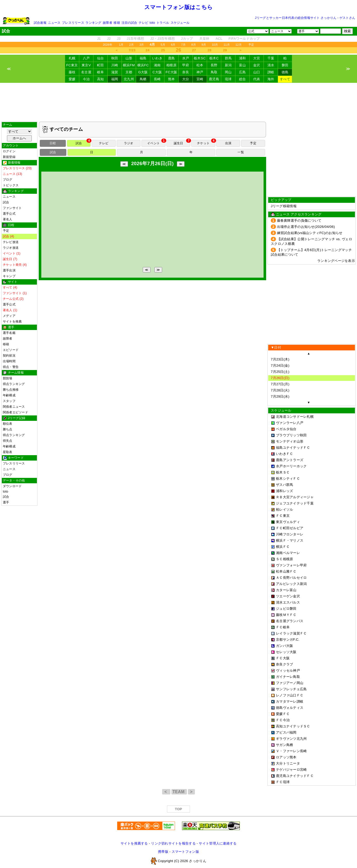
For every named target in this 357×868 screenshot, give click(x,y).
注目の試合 (129, 23)
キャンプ (9, 276)
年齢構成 (9, 395)
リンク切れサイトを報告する (173, 843)
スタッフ (9, 401)
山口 (257, 72)
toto (152, 23)
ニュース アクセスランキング (299, 214)
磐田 (285, 65)
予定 (251, 45)
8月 (194, 45)
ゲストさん (347, 18)
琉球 (228, 79)
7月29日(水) (280, 396)
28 (209, 50)
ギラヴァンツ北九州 (291, 739)
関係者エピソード (15, 412)
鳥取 (214, 72)
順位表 (8, 424)
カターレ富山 (286, 590)
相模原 (171, 65)
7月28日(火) (280, 390)
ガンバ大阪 (284, 646)
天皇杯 (204, 39)
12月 (239, 45)
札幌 (72, 58)
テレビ (143, 23)
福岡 (115, 79)
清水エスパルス (288, 602)
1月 (121, 45)
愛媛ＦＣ (283, 714)
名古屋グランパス (290, 621)
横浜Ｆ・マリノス (290, 540)
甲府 (186, 65)
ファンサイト (12, 208)
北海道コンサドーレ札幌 (295, 417)
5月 (163, 45)
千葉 (271, 58)
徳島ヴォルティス (290, 708)
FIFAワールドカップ (244, 39)
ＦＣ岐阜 (283, 627)
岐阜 (101, 72)
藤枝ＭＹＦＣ (286, 615)
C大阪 (157, 72)
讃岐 (271, 72)
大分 (186, 79)
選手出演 (9, 270)
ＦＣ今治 (283, 720)
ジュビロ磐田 (286, 609)
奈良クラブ (284, 664)
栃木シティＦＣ (288, 479)
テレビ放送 (11, 242)
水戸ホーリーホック (291, 466)
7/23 (132, 50)
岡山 (228, 72)
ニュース (54, 23)
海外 (271, 79)
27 (194, 50)
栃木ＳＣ (283, 472)
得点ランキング (14, 384)
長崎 (157, 79)
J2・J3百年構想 (162, 39)
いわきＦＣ (284, 454)
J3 (119, 39)
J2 (109, 39)
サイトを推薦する (134, 843)
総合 (243, 79)
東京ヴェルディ (288, 522)
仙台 (101, 58)
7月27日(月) (280, 384)
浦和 (243, 58)
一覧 (241, 152)
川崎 (115, 65)
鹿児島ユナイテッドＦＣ (295, 776)
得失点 (8, 441)
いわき (157, 58)
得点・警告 (11, 367)
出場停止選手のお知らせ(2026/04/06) (306, 227)
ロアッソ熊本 (286, 757)
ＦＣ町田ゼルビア (290, 528)
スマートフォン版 (185, 852)
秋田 (115, 58)
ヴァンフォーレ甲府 (291, 565)
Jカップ (187, 39)
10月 (215, 45)
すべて (285, 79)
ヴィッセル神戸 (288, 670)
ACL (219, 39)
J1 (99, 39)
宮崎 (200, 79)
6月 (173, 45)
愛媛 (72, 79)
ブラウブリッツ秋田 (291, 435)
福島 (143, 58)
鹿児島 (214, 79)
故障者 (108, 23)
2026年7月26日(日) (152, 163)
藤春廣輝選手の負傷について (299, 220)
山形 (129, 58)
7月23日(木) (280, 359)
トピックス (11, 185)
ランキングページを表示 (336, 261)
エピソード (11, 350)
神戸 (200, 72)
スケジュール (180, 23)
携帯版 (163, 852)
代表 (257, 79)
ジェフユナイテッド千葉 (295, 503)
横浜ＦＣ (283, 547)
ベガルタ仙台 (286, 429)
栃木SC (200, 58)
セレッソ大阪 (286, 652)
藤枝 (72, 72)
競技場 (8, 378)
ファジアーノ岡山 (290, 683)
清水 (271, 65)
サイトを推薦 (12, 322)
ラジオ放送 (11, 248)
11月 (227, 45)
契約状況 (9, 356)
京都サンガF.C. (288, 640)
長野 (214, 65)
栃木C (214, 58)
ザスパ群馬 (284, 485)
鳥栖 (143, 79)
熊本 (172, 79)
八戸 (86, 58)
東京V (86, 65)
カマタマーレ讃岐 (290, 701)
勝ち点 (8, 429)
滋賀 (115, 72)
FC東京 (72, 65)
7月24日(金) (280, 365)
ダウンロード (12, 486)
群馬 (228, 58)
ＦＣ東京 (283, 516)
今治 (86, 79)
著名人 (8, 219)
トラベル (163, 23)
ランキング (93, 23)
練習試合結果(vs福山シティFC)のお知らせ (310, 233)
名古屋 (86, 72)
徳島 (285, 72)
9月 (204, 45)
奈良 (186, 72)
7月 (184, 45)
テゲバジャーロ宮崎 (291, 770)
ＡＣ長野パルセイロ (291, 578)
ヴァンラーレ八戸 (290, 423)
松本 (200, 65)
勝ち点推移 (11, 390)
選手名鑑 (9, 333)
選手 (6, 502)
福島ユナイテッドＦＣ (293, 448)
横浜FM (129, 65)
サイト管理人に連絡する (218, 843)
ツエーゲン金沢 (288, 596)
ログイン (9, 151)
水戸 (186, 58)
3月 (142, 45)
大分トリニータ (288, 763)
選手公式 (9, 214)
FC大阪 (172, 72)
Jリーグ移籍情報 (284, 206)
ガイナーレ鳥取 (288, 677)
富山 (243, 65)
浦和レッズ (284, 491)
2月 (132, 45)
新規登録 (9, 157)
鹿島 (172, 58)
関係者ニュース (14, 407)
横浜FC (143, 65)
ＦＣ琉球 (283, 782)
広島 (243, 72)
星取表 (8, 452)
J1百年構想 (135, 39)
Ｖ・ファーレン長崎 (291, 751)
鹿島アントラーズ (290, 460)
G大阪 (143, 72)
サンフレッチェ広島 (291, 689)
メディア (9, 316)
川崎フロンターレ (290, 534)
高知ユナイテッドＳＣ (293, 726)
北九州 (129, 79)
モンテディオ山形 (290, 441)
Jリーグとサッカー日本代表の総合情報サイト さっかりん (296, 18)
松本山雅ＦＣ (286, 571)
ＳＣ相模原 (284, 559)
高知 (101, 79)
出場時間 (9, 361)
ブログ (8, 180)
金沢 (257, 65)
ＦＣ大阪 (283, 658)
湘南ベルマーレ (288, 553)
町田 (101, 65)
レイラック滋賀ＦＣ (291, 633)
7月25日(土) (280, 372)
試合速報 (40, 23)
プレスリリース (73, 23)
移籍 (117, 23)
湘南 (157, 65)
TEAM (179, 792)
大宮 (257, 58)
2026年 (108, 45)
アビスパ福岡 (286, 732)
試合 (6, 202)
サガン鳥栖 (284, 745)
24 (148, 50)
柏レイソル (284, 509)
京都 (129, 72)
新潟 (228, 65)
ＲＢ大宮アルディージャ (295, 497)
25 (163, 50)
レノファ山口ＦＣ (290, 695)
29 (225, 50)
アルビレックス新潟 (291, 584)
